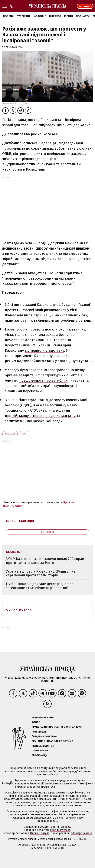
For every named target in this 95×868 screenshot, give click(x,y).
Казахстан (10, 434)
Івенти (69, 16)
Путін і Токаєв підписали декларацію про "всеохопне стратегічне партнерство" (40, 586)
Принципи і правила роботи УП (52, 741)
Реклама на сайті (43, 718)
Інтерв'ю (55, 16)
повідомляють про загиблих (43, 380)
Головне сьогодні (19, 521)
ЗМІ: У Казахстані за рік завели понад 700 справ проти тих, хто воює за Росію (45, 561)
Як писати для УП (43, 746)
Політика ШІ (39, 732)
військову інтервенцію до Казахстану (44, 416)
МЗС (55, 134)
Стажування (40, 751)
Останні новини (19, 610)
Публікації (24, 16)
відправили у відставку (44, 350)
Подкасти (83, 16)
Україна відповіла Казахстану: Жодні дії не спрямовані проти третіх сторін (41, 573)
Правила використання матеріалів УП (57, 727)
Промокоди (39, 755)
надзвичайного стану (36, 361)
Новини (8, 16)
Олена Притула (40, 833)
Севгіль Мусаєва (60, 830)
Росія (25, 434)
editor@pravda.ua (82, 833)
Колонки (40, 16)
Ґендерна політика (44, 736)
